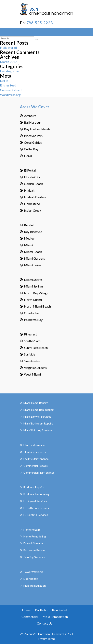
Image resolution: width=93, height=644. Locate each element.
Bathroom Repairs (34, 550)
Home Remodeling (35, 536)
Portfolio (41, 610)
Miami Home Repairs (36, 403)
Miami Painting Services (38, 430)
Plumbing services (35, 452)
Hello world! (8, 47)
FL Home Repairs (34, 487)
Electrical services (34, 445)
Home (26, 610)
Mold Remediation (35, 586)
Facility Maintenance (36, 459)
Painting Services (34, 557)
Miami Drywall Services (37, 417)
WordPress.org (10, 95)
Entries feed (8, 85)
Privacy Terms (46, 639)
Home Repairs (32, 530)
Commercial (30, 617)
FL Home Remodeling (36, 494)
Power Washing (33, 572)
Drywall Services (33, 543)
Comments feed (11, 90)
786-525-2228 (40, 23)
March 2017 (8, 62)
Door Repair (31, 579)
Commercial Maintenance (39, 473)
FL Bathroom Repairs (36, 508)
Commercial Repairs (36, 466)
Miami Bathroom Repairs (38, 423)
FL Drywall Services (35, 501)
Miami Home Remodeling (39, 410)
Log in (4, 80)
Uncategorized (10, 71)
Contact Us (45, 623)
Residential (60, 610)
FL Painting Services (36, 515)
